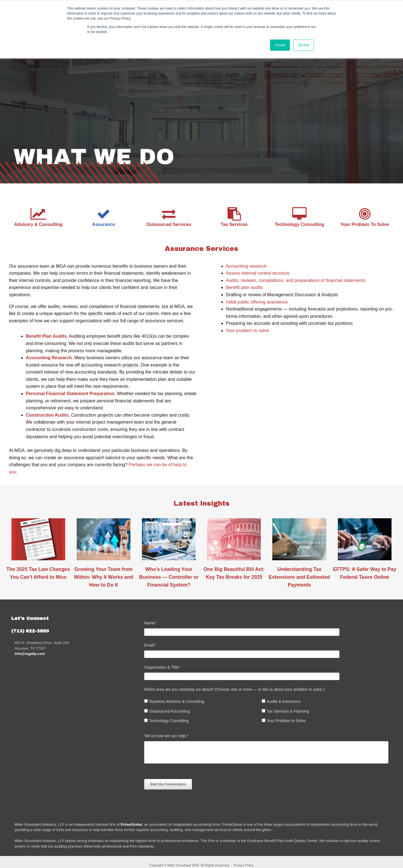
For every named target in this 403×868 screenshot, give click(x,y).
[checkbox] (269, 713)
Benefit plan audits (244, 287)
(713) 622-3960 (30, 631)
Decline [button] (304, 45)
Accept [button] (280, 45)
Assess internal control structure (258, 273)
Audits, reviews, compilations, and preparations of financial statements (296, 280)
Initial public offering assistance (257, 302)
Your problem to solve (247, 331)
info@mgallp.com (30, 654)
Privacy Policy (244, 865)
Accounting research (246, 266)
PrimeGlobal (131, 824)
